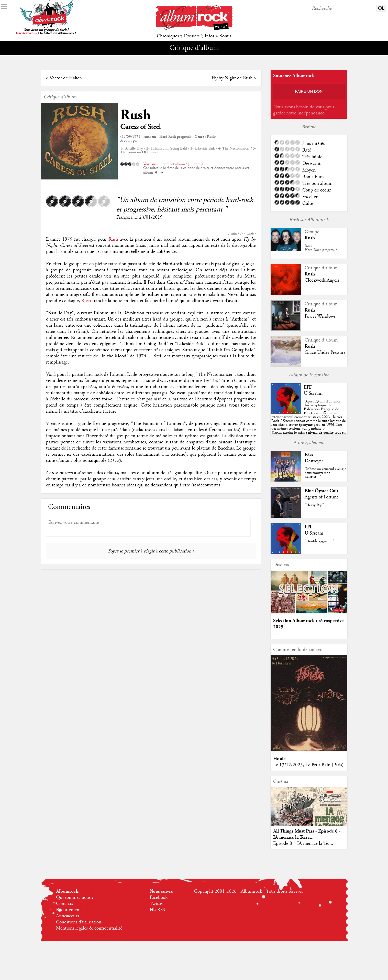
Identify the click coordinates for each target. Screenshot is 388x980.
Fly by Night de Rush (232, 78)
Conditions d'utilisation (79, 922)
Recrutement (68, 910)
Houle (279, 759)
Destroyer (314, 461)
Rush (135, 115)
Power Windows (320, 316)
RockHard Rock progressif (321, 248)
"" (308, 421)
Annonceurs (67, 916)
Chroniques (168, 36)
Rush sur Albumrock (309, 220)
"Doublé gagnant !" (319, 541)
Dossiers (192, 36)
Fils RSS (157, 910)
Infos (209, 36)
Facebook (159, 898)
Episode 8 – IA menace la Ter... (303, 844)
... (275, 633)
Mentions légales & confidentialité (89, 928)
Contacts (64, 904)
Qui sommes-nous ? (75, 898)
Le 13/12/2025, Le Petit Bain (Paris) (308, 765)
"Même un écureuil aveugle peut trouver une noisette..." (325, 473)
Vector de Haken (66, 78)
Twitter (157, 904)
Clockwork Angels (322, 280)
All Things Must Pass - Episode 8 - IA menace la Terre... (307, 834)
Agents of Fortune (322, 497)
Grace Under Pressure (325, 353)
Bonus (225, 36)
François (124, 217)
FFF (308, 387)
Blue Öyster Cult (321, 491)
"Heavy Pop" (314, 505)
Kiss (309, 455)
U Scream (313, 393)
